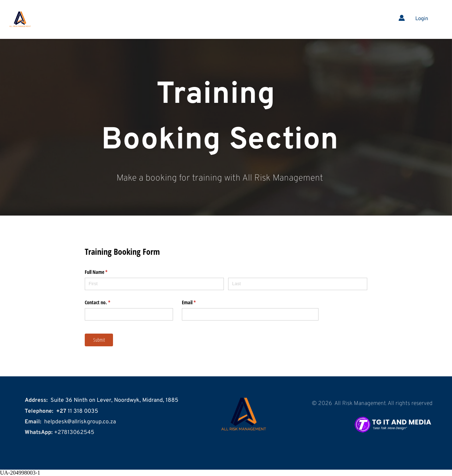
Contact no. (106, 302)
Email (197, 302)
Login (422, 19)
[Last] (298, 284)
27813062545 (76, 433)
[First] (154, 284)
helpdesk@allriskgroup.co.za (80, 422)
